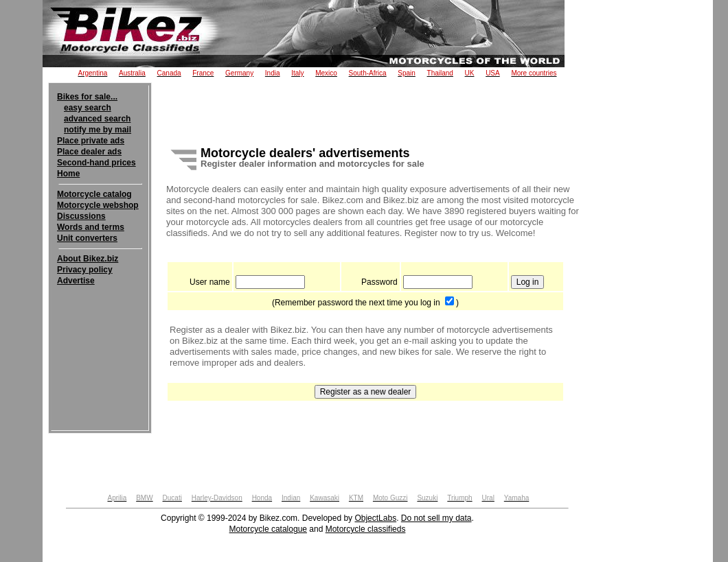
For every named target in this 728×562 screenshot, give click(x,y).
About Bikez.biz (88, 259)
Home (68, 174)
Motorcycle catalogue (268, 529)
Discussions (81, 216)
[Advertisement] (100, 328)
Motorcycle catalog (94, 194)
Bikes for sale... (87, 97)
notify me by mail (98, 130)
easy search (88, 108)
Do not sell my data (436, 518)
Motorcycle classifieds (366, 529)
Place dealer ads (89, 152)
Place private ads (91, 141)
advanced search (97, 119)
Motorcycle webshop (98, 205)
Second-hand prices (96, 163)
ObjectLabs (375, 518)
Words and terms (91, 227)
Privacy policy (85, 270)
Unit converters (87, 238)
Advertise (76, 281)
